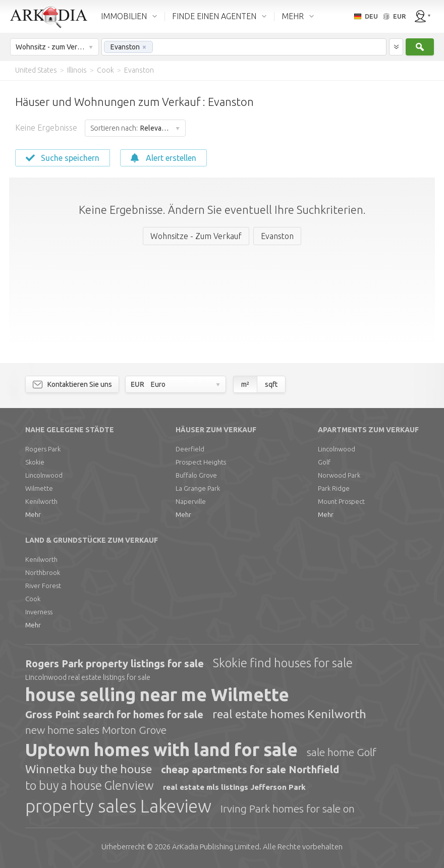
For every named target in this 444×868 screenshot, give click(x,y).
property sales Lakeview (118, 806)
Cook (33, 599)
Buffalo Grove (196, 475)
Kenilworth (41, 501)
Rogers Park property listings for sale (115, 663)
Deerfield (190, 449)
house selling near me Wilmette (157, 695)
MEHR (293, 16)
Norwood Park (339, 475)
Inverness (39, 612)
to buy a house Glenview (90, 786)
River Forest (43, 586)
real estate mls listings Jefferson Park (234, 787)
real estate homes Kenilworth (289, 714)
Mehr (33, 514)
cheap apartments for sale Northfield (250, 769)
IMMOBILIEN (124, 16)
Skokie (35, 462)
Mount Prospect (341, 501)
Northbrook (43, 572)
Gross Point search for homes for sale (114, 714)
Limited (216, 847)
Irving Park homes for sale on (288, 808)
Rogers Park (43, 449)
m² (245, 384)
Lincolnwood (44, 475)
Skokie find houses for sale (283, 663)
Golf (324, 462)
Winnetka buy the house (89, 769)
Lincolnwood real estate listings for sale (88, 677)
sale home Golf (342, 752)
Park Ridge (334, 488)
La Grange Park (198, 488)
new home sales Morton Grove (96, 730)
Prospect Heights (201, 462)
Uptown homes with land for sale (161, 749)
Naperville (191, 501)
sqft (271, 384)
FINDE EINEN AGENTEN (214, 16)
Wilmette (39, 488)
